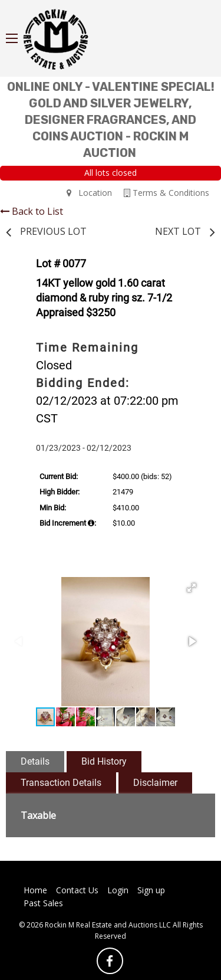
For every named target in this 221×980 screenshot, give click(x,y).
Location (89, 193)
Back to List (32, 211)
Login (118, 890)
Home (35, 890)
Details (35, 761)
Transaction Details (61, 783)
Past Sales (43, 903)
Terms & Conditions (166, 193)
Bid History (104, 761)
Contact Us (77, 890)
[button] (192, 588)
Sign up (151, 890)
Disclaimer (155, 783)
